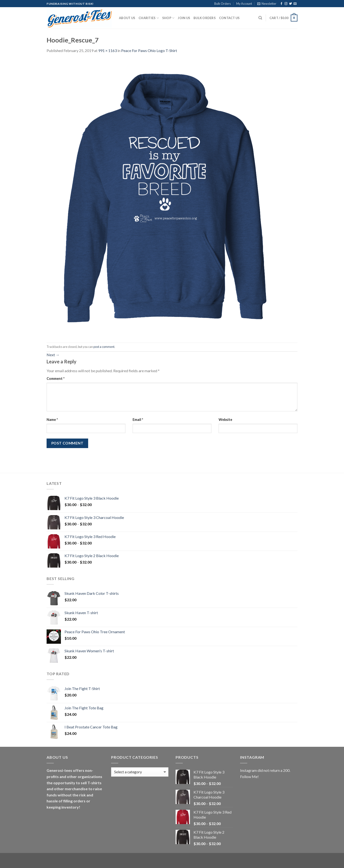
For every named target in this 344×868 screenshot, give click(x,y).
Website (225, 420)
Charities (149, 18)
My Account (244, 4)
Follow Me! (249, 776)
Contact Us (229, 18)
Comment (56, 379)
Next (53, 355)
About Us (127, 18)
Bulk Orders (223, 4)
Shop (168, 18)
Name (52, 420)
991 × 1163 (107, 50)
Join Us (184, 18)
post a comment (104, 347)
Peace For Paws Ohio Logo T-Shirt (149, 50)
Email (138, 420)
